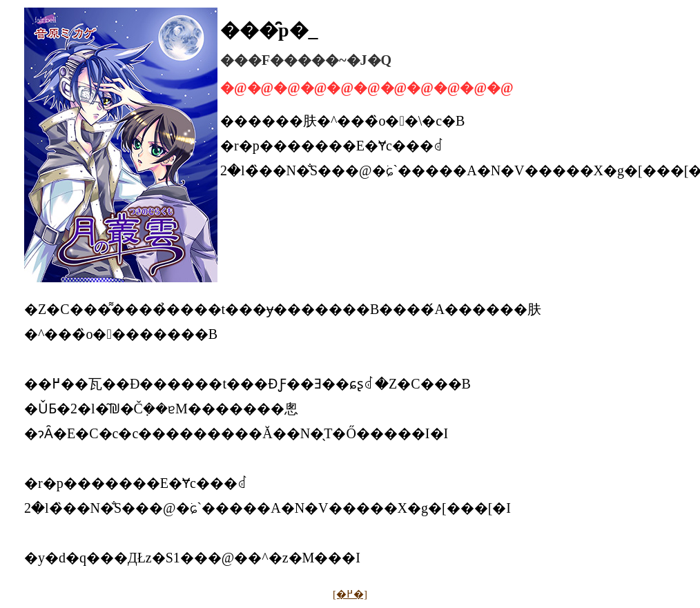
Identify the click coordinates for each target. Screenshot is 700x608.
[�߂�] (350, 594)
